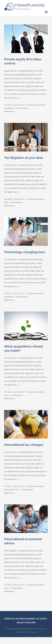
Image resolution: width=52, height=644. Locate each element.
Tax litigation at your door (24, 158)
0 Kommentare (22, 108)
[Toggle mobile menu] (46, 12)
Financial (30, 105)
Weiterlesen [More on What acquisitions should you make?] (9, 398)
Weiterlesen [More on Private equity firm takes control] (9, 111)
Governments (40, 105)
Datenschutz (20, 632)
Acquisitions (32, 293)
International (9, 108)
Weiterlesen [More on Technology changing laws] (9, 300)
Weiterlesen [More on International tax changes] (9, 493)
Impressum (41, 629)
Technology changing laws (25, 252)
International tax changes (24, 445)
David (10, 105)
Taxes (6, 202)
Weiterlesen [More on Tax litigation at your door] (9, 206)
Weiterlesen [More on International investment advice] (9, 591)
